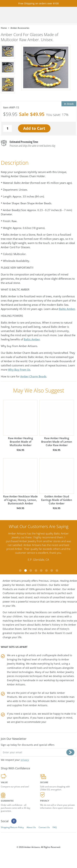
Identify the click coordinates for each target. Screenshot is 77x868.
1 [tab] (20, 571)
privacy (25, 760)
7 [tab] (52, 571)
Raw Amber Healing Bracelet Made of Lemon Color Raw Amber (57, 423)
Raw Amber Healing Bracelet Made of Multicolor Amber (21, 423)
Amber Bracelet (46, 621)
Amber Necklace (24, 621)
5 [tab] (41, 571)
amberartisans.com (23, 15)
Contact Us (44, 827)
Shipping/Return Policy (12, 827)
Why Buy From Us (19, 370)
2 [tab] (25, 571)
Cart (50, 15)
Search (60, 15)
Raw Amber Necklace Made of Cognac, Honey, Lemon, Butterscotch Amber (21, 482)
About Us (31, 827)
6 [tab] (46, 571)
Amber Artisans (38, 705)
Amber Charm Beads (33, 376)
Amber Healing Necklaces (32, 612)
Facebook (14, 821)
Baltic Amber (67, 309)
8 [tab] (57, 571)
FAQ (55, 827)
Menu (70, 15)
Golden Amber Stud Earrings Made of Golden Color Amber (57, 482)
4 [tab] (36, 571)
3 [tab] (31, 571)
